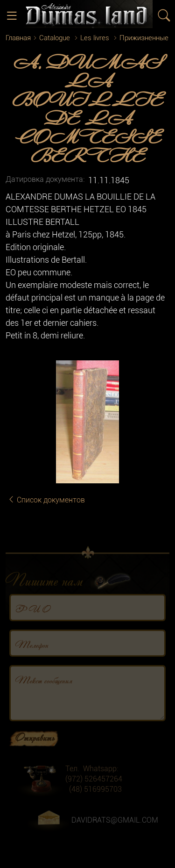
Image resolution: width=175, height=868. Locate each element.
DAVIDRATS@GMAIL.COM (115, 828)
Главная (18, 38)
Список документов (46, 500)
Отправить (35, 745)
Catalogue (55, 38)
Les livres (95, 38)
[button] (161, 369)
